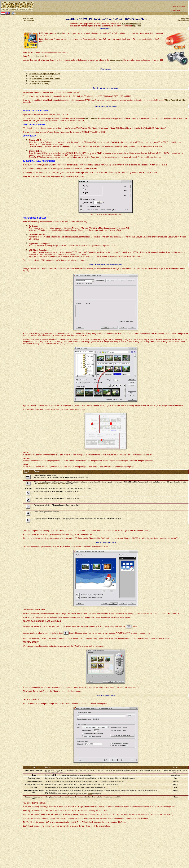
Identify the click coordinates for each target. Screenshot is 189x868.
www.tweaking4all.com (131, 24)
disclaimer (40, 56)
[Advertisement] (102, 6)
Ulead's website (91, 118)
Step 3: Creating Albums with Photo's (45, 79)
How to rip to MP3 (44, 484)
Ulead (60, 33)
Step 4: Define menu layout (40, 81)
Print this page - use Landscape (29, 19)
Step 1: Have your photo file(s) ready (44, 74)
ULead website (116, 60)
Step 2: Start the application (41, 76)
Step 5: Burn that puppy (39, 84)
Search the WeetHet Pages (183, 19)
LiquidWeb (137, 26)
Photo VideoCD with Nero (176, 100)
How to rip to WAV (59, 484)
